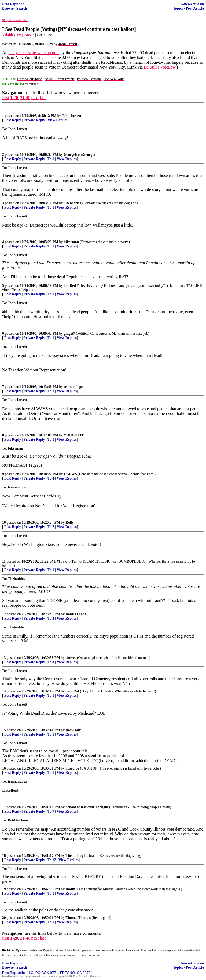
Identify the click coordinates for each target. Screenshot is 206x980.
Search (22, 8)
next (35, 98)
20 (4, 918)
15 (4, 730)
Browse (8, 8)
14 (4, 691)
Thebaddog (73, 203)
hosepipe (72, 768)
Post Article (195, 8)
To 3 (51, 618)
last (43, 98)
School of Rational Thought (87, 807)
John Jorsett (72, 116)
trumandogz (73, 387)
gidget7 (69, 333)
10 (4, 523)
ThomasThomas (78, 918)
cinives (71, 658)
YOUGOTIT (74, 435)
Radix (70, 889)
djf (68, 561)
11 (4, 561)
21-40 (25, 98)
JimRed (70, 286)
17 (4, 807)
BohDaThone (76, 614)
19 (4, 889)
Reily (69, 523)
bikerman (71, 242)
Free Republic (13, 4)
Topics (178, 8)
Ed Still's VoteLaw (160, 67)
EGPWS (70, 474)
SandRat (72, 691)
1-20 (14, 98)
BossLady (73, 730)
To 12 (52, 860)
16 (4, 768)
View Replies (58, 120)
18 (4, 856)
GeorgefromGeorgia (80, 155)
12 (4, 614)
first (6, 98)
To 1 (51, 159)
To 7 (51, 527)
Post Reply (13, 120)
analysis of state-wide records (34, 53)
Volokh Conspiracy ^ (18, 35)
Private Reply (34, 120)
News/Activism (192, 4)
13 (4, 658)
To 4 (51, 478)
